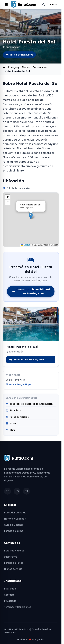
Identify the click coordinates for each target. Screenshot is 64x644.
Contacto (9, 595)
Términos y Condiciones (17, 607)
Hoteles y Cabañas (15, 519)
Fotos (11, 423)
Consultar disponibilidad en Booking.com (31, 291)
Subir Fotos (11, 557)
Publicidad (10, 589)
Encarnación (13, 47)
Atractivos (13, 410)
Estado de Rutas (14, 563)
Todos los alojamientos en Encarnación (29, 404)
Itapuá (26, 67)
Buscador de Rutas (15, 513)
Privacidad (10, 601)
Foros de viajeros (17, 417)
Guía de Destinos (14, 525)
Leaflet (26, 245)
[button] (31, 216)
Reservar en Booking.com (26, 360)
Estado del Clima (14, 531)
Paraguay (14, 67)
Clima (11, 430)
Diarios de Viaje (13, 569)
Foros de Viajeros (14, 551)
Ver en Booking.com (19, 55)
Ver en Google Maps (18, 384)
